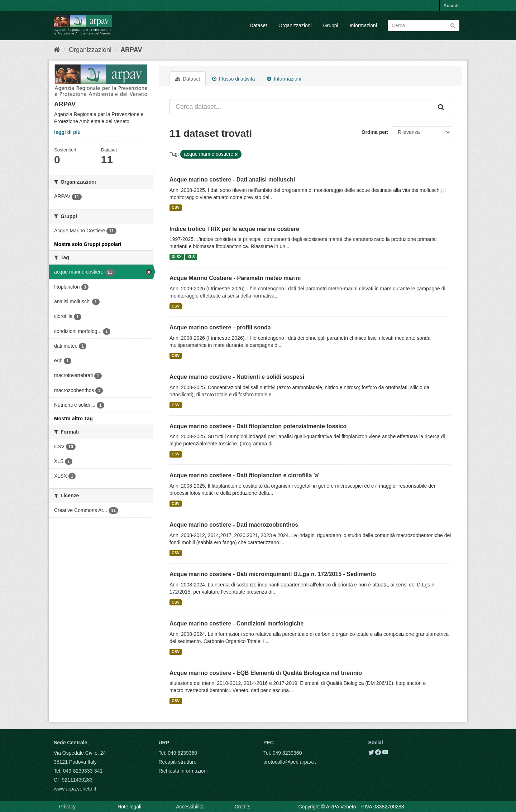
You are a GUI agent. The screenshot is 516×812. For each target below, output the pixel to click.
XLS (191, 257)
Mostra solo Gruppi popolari (88, 244)
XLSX (176, 257)
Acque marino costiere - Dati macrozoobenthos (234, 525)
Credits (242, 807)
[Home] (57, 50)
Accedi (451, 6)
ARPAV (131, 50)
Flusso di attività (233, 79)
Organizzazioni (295, 25)
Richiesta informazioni (183, 771)
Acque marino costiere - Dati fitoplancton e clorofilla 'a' (244, 475)
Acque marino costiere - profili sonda (220, 327)
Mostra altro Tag (73, 419)
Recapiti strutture (178, 762)
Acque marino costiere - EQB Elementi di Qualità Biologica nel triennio (266, 673)
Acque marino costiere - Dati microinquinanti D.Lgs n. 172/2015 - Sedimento (273, 574)
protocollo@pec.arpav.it (290, 762)
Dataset (258, 25)
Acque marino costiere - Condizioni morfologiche (236, 623)
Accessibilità (190, 807)
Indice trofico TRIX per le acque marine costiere (234, 229)
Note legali (129, 807)
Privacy (67, 807)
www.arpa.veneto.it (75, 789)
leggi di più (67, 132)
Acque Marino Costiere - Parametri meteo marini (235, 278)
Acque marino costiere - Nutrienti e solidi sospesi (237, 377)
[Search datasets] (424, 25)
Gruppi (331, 25)
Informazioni (363, 25)
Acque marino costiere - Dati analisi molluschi (232, 180)
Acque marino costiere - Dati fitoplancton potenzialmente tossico (258, 426)
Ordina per (374, 132)
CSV (176, 208)
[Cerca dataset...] (301, 107)
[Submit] (453, 25)
